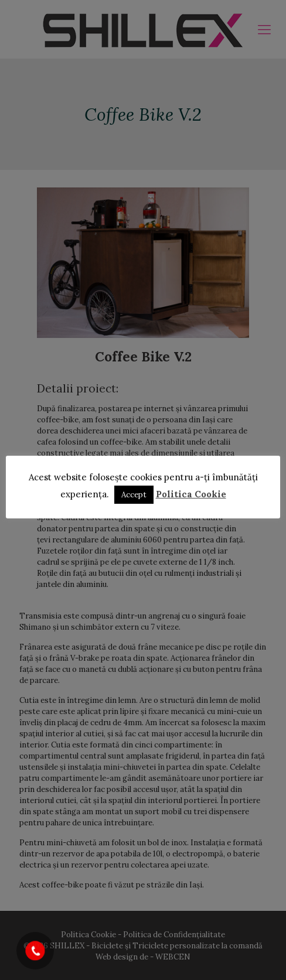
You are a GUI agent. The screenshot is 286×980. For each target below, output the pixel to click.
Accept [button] (134, 495)
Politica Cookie (191, 494)
